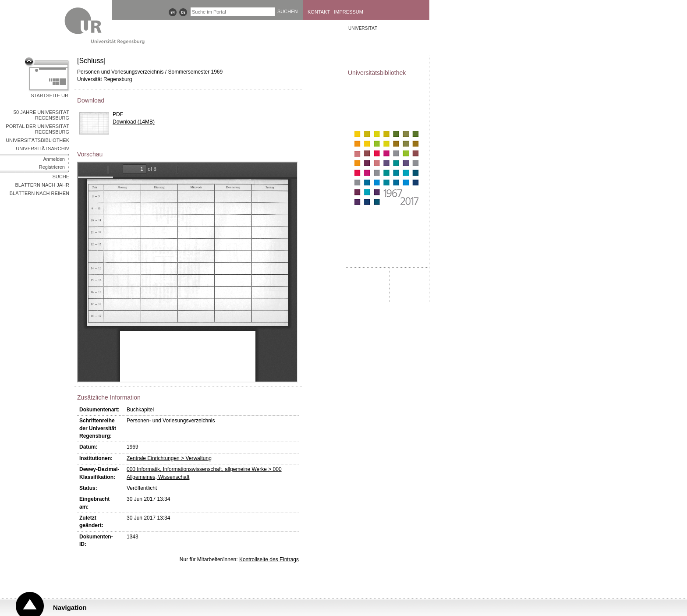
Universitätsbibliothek (37, 140)
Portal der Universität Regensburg (37, 129)
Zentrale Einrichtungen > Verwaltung (169, 458)
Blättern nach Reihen (39, 193)
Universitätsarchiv (42, 149)
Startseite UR (50, 96)
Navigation (70, 607)
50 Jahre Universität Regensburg (41, 115)
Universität (363, 28)
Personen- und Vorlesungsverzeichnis (171, 421)
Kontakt (319, 12)
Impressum (349, 12)
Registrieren (52, 167)
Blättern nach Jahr (42, 185)
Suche (61, 177)
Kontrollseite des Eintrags (269, 559)
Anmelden (54, 159)
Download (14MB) (134, 122)
